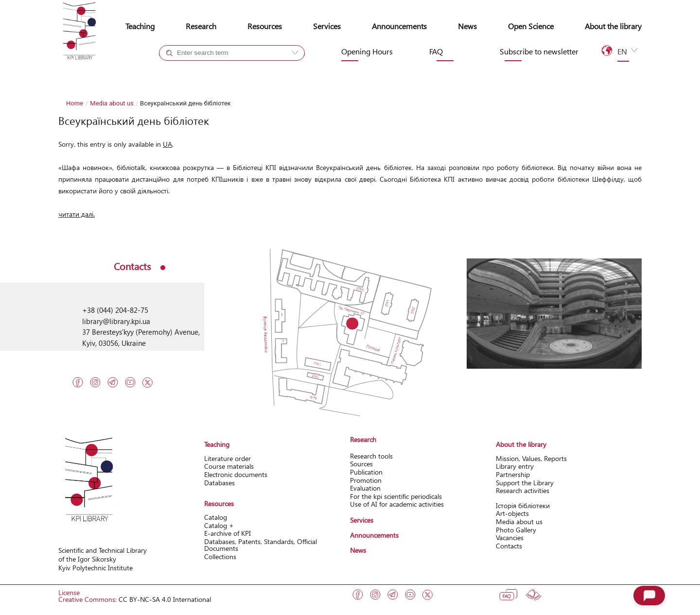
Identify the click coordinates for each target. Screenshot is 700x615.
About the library (613, 26)
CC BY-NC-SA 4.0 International (165, 599)
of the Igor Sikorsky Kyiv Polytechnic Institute (96, 563)
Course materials (229, 466)
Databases (219, 483)
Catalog (216, 517)
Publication (366, 472)
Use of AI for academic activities (397, 504)
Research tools (371, 456)
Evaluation (365, 488)
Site (250, 70)
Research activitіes (523, 490)
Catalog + (192, 70)
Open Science (531, 26)
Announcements (399, 26)
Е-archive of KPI (227, 533)
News (467, 26)
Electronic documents (236, 474)
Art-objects (512, 513)
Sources (361, 464)
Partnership (513, 474)
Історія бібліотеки (523, 505)
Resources (265, 26)
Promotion (366, 480)
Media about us (112, 103)
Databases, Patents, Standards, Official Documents (261, 545)
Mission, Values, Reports (531, 458)
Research (201, 26)
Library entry (515, 466)
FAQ (436, 51)
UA (167, 144)
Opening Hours (367, 51)
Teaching (140, 26)
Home (75, 103)
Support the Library (525, 483)
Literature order (227, 458)
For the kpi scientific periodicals (396, 496)
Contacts (509, 546)
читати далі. (77, 214)
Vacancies (510, 538)
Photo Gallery (516, 530)
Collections (220, 556)
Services (327, 26)
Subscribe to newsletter (539, 51)
